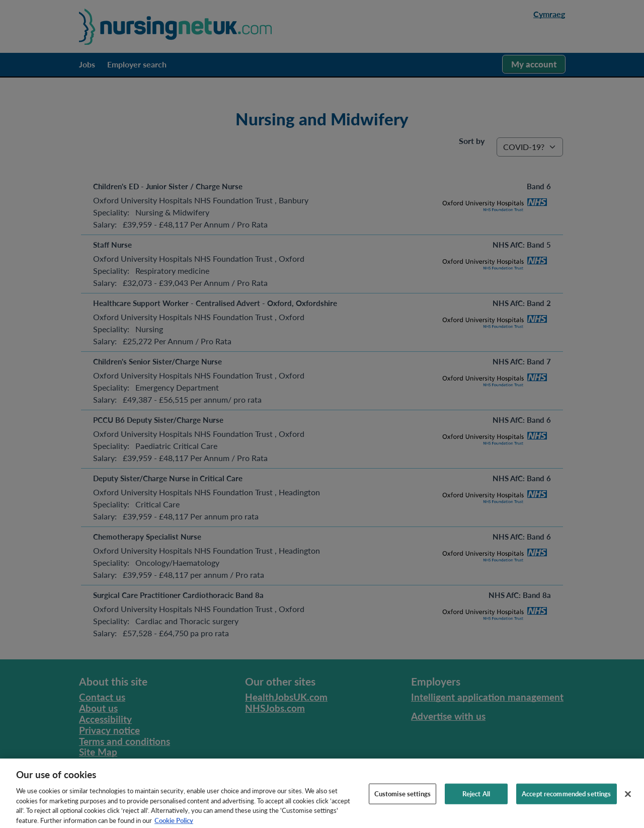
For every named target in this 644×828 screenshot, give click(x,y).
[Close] (628, 803)
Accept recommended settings (567, 802)
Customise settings (403, 802)
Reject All (476, 802)
